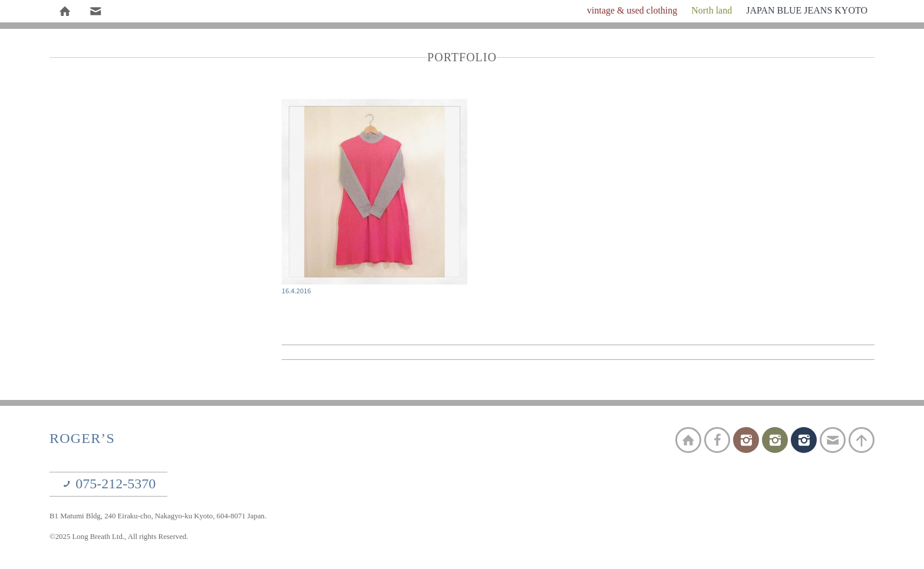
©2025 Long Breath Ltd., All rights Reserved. (119, 537)
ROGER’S (82, 438)
